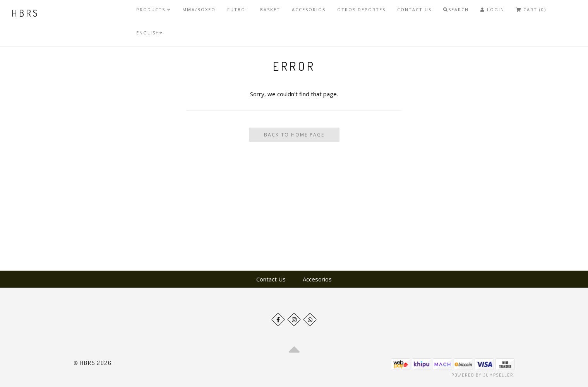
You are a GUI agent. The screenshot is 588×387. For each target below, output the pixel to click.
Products (153, 9)
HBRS (25, 13)
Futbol (238, 9)
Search (456, 9)
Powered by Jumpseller (482, 375)
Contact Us (414, 9)
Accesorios (309, 9)
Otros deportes (361, 9)
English (150, 33)
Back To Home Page (294, 135)
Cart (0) (531, 9)
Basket (270, 9)
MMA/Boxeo (199, 9)
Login (492, 9)
